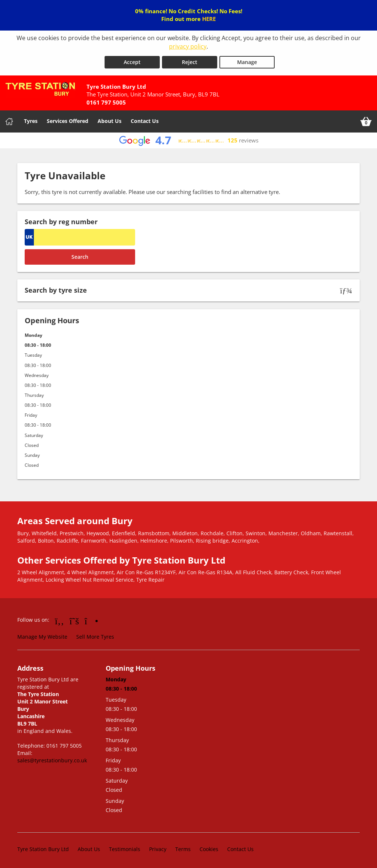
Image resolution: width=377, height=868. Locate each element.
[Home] (9, 120)
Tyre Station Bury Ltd (43, 848)
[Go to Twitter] (74, 619)
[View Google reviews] (189, 139)
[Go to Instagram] (91, 619)
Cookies (209, 848)
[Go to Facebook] (59, 619)
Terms (183, 848)
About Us (110, 119)
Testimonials (125, 848)
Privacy (158, 848)
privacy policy (188, 46)
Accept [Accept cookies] (132, 61)
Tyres (31, 119)
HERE (209, 19)
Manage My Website (42, 635)
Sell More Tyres (95, 635)
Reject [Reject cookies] (190, 61)
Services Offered (68, 119)
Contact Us (145, 119)
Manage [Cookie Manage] (247, 61)
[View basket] (366, 120)
